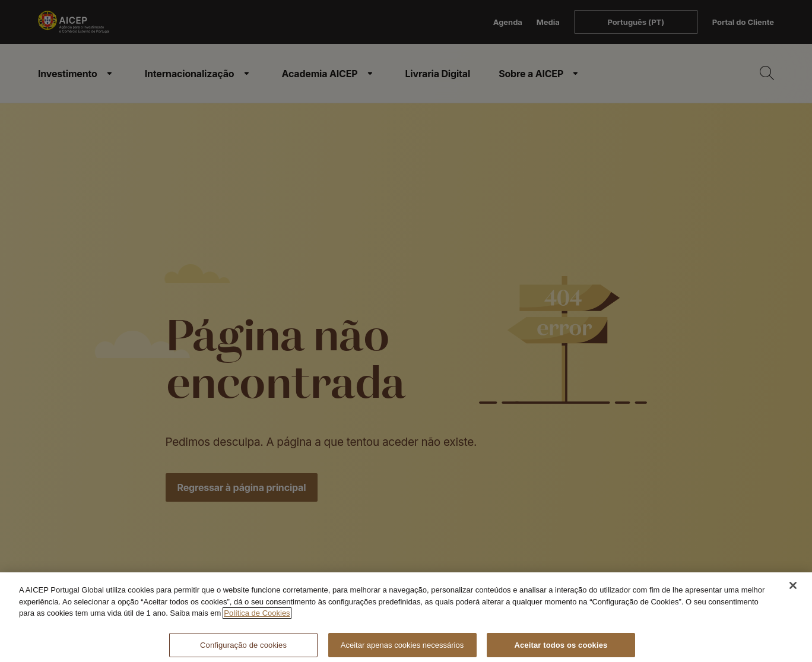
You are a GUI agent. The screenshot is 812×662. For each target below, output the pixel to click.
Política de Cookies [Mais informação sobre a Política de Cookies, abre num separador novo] (257, 618)
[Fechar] (793, 591)
